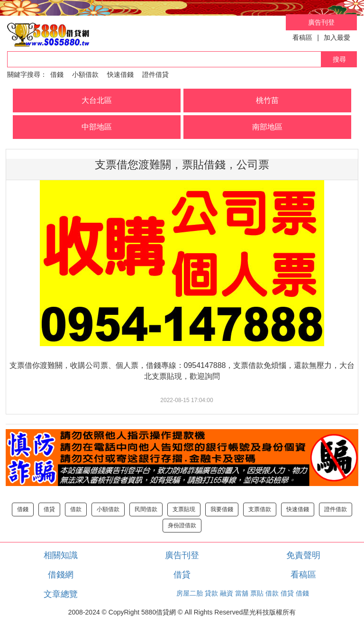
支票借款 (260, 509)
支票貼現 (184, 509)
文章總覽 (61, 594)
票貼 (257, 593)
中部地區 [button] (97, 127)
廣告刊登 (321, 22)
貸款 (211, 593)
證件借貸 (155, 74)
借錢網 (61, 575)
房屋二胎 (190, 593)
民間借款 (146, 509)
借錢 (57, 74)
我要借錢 (222, 509)
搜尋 (339, 59)
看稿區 (302, 37)
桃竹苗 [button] (267, 100)
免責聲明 (303, 555)
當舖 (242, 593)
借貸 (49, 509)
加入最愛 (337, 37)
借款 (76, 509)
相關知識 (61, 555)
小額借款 (85, 74)
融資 (227, 593)
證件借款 (336, 509)
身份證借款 (182, 525)
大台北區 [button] (97, 100)
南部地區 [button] (267, 127)
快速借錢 (120, 74)
